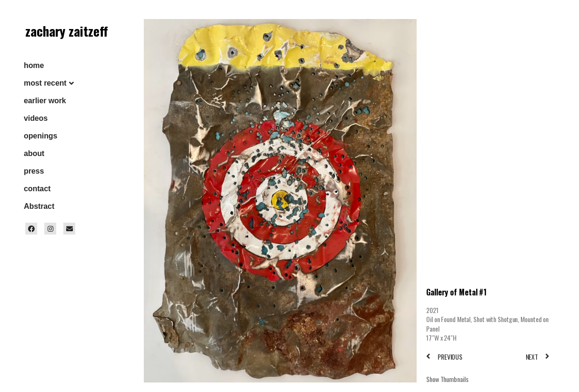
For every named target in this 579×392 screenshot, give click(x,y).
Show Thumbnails (447, 379)
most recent (45, 83)
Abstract (39, 206)
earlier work (45, 101)
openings (40, 136)
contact (37, 189)
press (34, 171)
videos (36, 118)
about (34, 153)
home (34, 65)
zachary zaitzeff (67, 31)
